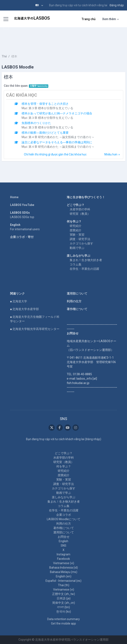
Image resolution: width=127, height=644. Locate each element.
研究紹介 (76, 226)
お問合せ (64, 537)
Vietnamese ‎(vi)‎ (64, 563)
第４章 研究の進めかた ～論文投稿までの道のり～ (62, 137)
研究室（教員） (80, 214)
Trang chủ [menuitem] (89, 19)
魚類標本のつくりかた (36, 123)
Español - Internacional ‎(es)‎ (63, 581)
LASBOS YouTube (22, 205)
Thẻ (4, 56)
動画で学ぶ (77, 248)
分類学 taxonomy (39, 86)
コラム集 (76, 264)
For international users (25, 229)
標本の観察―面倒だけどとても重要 (45, 133)
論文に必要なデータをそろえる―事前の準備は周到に (57, 142)
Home (14, 197)
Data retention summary (63, 619)
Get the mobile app (63, 623)
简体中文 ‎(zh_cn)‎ (64, 603)
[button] (39, 5)
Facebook (63, 559)
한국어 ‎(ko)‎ (64, 612)
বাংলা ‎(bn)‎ (63, 607)
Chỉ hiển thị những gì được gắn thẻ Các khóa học (55, 154)
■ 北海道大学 (19, 301)
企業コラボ (64, 515)
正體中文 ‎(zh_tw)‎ (63, 594)
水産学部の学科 (80, 209)
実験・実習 (77, 235)
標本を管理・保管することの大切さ (45, 104)
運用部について (77, 294)
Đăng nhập (117, 5)
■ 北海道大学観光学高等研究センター (35, 329)
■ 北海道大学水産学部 (24, 309)
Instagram (63, 554)
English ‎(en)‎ (64, 576)
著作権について (77, 309)
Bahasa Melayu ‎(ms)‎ (64, 572)
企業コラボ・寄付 (22, 237)
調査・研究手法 (80, 239)
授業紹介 (76, 230)
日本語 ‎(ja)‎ (64, 598)
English (63, 541)
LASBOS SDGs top (22, 217)
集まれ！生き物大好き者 (86, 260)
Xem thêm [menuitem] (109, 19)
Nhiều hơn (111, 154)
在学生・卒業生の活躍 (84, 269)
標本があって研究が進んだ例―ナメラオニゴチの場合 (57, 113)
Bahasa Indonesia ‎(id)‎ (64, 568)
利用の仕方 (74, 301)
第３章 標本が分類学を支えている (51, 108)
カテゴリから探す (81, 243)
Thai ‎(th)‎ (64, 585)
